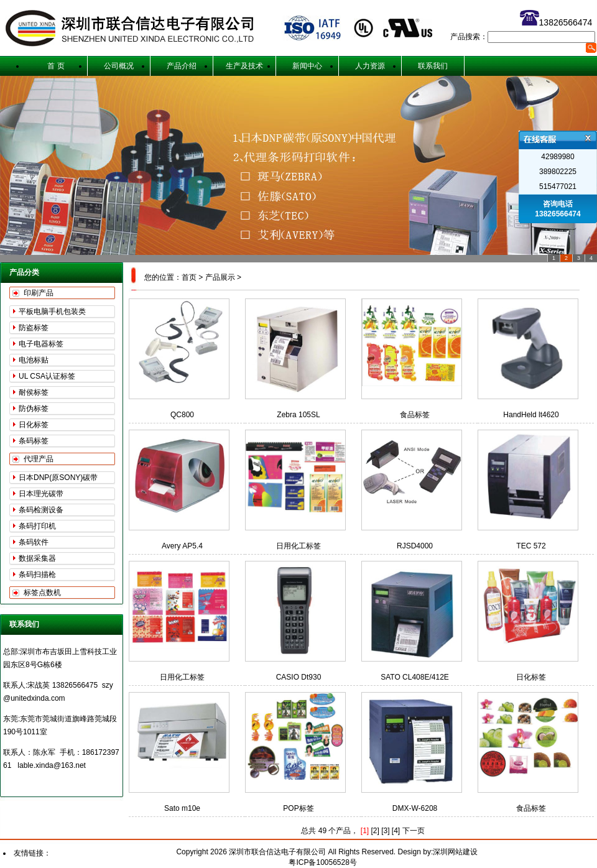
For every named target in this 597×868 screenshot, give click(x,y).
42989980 (558, 157)
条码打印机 (37, 526)
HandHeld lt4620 (531, 415)
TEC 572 (531, 546)
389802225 (558, 172)
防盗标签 (34, 328)
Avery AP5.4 (182, 546)
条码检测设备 (41, 510)
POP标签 (298, 808)
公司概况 (119, 66)
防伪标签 (34, 409)
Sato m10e (182, 808)
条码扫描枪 (37, 575)
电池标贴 (34, 360)
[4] (396, 831)
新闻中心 (307, 66)
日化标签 (34, 425)
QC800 (182, 415)
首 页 (56, 66)
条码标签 (34, 441)
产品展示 (220, 277)
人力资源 (370, 66)
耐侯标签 (34, 392)
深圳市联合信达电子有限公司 (278, 852)
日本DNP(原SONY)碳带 (58, 478)
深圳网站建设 (455, 852)
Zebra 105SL (298, 415)
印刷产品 (39, 293)
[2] (375, 831)
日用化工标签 (298, 546)
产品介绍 (182, 66)
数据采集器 (37, 558)
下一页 (414, 831)
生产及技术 (244, 66)
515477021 (558, 187)
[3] (385, 831)
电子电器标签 (41, 344)
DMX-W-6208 (415, 808)
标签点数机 (42, 593)
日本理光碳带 (41, 494)
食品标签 (415, 415)
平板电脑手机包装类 (52, 312)
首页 (189, 277)
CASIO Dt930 (299, 677)
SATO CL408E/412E (415, 677)
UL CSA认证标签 (47, 376)
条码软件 (34, 542)
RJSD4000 (415, 546)
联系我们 (433, 66)
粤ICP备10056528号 (322, 862)
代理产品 (39, 459)
